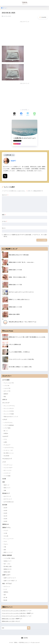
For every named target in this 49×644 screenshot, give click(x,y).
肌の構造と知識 (8, 566)
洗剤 (5, 550)
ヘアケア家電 (7, 427)
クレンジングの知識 (9, 413)
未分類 (4, 478)
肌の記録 (5, 505)
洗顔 (4, 482)
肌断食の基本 (7, 572)
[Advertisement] (14, 33)
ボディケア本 (7, 390)
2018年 (5, 518)
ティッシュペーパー (9, 539)
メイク (4, 461)
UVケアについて (8, 499)
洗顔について (7, 487)
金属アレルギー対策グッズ (10, 581)
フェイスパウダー (8, 467)
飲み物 (5, 600)
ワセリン (6, 544)
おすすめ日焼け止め (9, 502)
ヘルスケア (5, 436)
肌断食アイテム (7, 527)
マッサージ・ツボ (8, 450)
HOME (24, 638)
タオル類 (6, 536)
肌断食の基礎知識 (7, 555)
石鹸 (5, 490)
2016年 (5, 513)
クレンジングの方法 (9, 411)
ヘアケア (5, 419)
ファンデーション (8, 465)
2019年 (5, 521)
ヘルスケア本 (7, 388)
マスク (5, 541)
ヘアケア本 (6, 385)
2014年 (5, 508)
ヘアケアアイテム (8, 422)
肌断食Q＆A (6, 524)
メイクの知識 (7, 475)
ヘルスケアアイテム (9, 447)
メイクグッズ (7, 473)
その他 (5, 533)
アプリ (5, 439)
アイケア (6, 530)
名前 (4, 214)
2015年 (5, 510)
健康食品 (6, 592)
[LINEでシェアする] (34, 113)
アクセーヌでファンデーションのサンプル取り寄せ (14, 611)
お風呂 (5, 442)
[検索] (29, 628)
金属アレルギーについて (10, 578)
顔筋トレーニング (8, 552)
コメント (5, 194)
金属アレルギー (7, 575)
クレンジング (6, 402)
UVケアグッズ (7, 496)
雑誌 (5, 396)
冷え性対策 (6, 455)
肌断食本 (6, 393)
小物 (5, 547)
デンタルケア (7, 444)
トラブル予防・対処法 (9, 558)
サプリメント (7, 587)
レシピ (5, 589)
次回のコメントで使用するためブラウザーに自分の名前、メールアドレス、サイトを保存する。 (25, 235)
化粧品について (8, 561)
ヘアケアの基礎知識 (9, 425)
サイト (4, 227)
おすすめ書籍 (6, 379)
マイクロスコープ (7, 458)
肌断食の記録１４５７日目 (8, 619)
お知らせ (5, 399)
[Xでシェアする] (15, 114)
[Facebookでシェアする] (21, 114)
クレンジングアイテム (9, 405)
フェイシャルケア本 (9, 382)
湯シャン (6, 430)
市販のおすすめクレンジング (11, 416)
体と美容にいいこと (9, 453)
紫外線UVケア (6, 493)
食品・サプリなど (7, 584)
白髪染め (6, 433)
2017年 (5, 516)
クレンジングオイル (9, 408)
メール (5, 221)
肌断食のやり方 (8, 569)
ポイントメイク (8, 470)
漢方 (5, 595)
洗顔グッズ (6, 485)
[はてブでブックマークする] (28, 114)
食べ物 (5, 598)
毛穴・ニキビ (7, 564)
